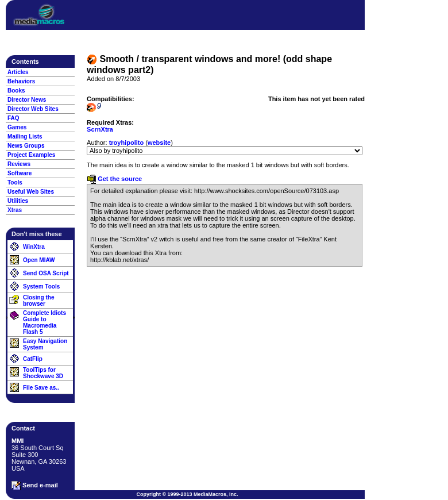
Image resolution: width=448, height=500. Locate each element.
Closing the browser (38, 301)
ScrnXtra (100, 129)
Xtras (15, 210)
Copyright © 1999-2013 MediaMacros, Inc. (187, 494)
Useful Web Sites (31, 192)
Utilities (18, 201)
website (159, 143)
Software (20, 173)
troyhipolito (127, 143)
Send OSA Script (46, 273)
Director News (27, 100)
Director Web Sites (33, 109)
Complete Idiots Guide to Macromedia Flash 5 (45, 322)
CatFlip (33, 359)
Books (16, 91)
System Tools (41, 286)
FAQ (13, 118)
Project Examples (31, 155)
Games (17, 127)
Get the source (114, 179)
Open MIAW (39, 260)
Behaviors (21, 81)
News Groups (26, 146)
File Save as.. (41, 388)
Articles (18, 72)
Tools (15, 182)
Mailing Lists (25, 136)
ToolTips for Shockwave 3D (43, 373)
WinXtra (34, 247)
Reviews (19, 164)
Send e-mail (35, 486)
